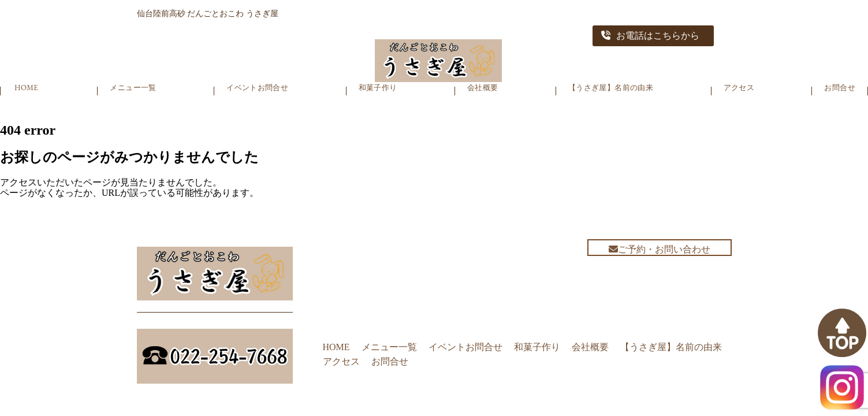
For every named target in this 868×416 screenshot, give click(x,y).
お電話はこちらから (650, 36)
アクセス (739, 88)
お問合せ (840, 88)
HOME (26, 88)
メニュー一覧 (133, 88)
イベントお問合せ (257, 88)
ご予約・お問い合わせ (660, 249)
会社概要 (483, 88)
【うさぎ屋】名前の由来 (611, 88)
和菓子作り (378, 88)
